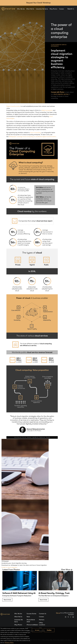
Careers (61, 9)
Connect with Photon (58, 92)
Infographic (55, 46)
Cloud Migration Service (59, 45)
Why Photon (53, 9)
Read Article (7, 600)
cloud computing (35, 132)
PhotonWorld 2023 (31, 621)
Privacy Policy (9, 642)
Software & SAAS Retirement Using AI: (19, 593)
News (28, 617)
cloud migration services (61, 94)
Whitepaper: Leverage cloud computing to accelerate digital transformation (32, 137)
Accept (37, 630)
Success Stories (31, 614)
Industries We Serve (42, 9)
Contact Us (43, 614)
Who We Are (21, 9)
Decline (49, 630)
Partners (42, 620)
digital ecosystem (47, 110)
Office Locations (42, 624)
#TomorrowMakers (32, 625)
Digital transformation (13, 106)
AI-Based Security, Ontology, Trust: (54, 593)
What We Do (30, 9)
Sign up (58, 613)
